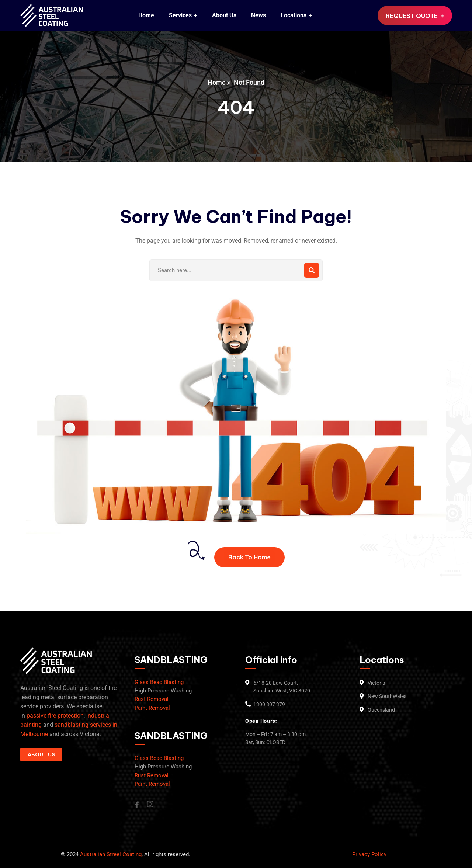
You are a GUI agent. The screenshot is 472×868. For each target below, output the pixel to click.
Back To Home (249, 557)
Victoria (376, 683)
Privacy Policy (369, 854)
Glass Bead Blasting (159, 682)
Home (217, 82)
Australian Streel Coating (110, 854)
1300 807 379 (269, 704)
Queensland (381, 710)
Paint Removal (152, 708)
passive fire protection (55, 716)
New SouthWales (387, 696)
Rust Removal (152, 699)
